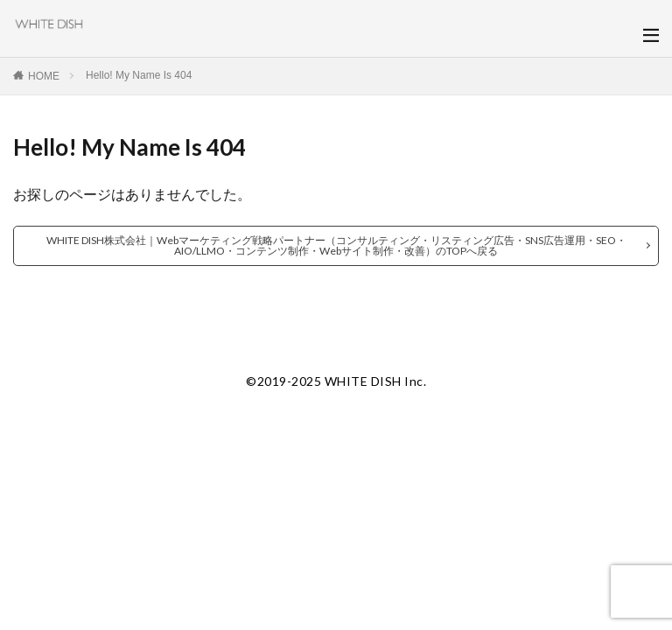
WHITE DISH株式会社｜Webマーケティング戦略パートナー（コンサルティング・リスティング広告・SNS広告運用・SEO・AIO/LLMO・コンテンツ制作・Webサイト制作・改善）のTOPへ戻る (336, 245)
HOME (44, 76)
